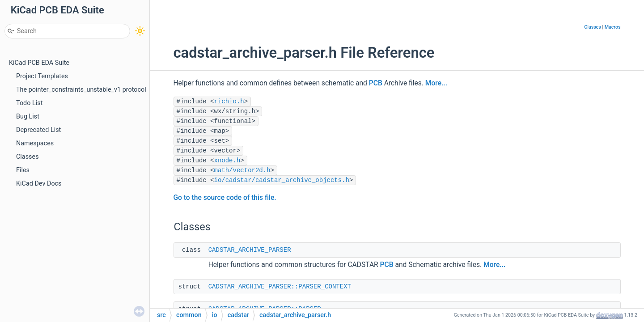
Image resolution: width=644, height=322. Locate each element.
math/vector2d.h (242, 170)
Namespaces (35, 143)
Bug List (28, 117)
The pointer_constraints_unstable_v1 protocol (81, 90)
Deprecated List (38, 130)
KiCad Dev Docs (39, 184)
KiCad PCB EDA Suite (39, 63)
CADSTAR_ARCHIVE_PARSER (250, 250)
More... (436, 83)
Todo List (29, 103)
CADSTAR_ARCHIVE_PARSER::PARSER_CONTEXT (280, 287)
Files (23, 170)
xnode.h (227, 161)
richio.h (229, 102)
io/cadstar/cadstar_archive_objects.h (282, 180)
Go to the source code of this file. (225, 198)
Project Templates (42, 76)
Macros (613, 27)
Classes (28, 157)
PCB (376, 83)
